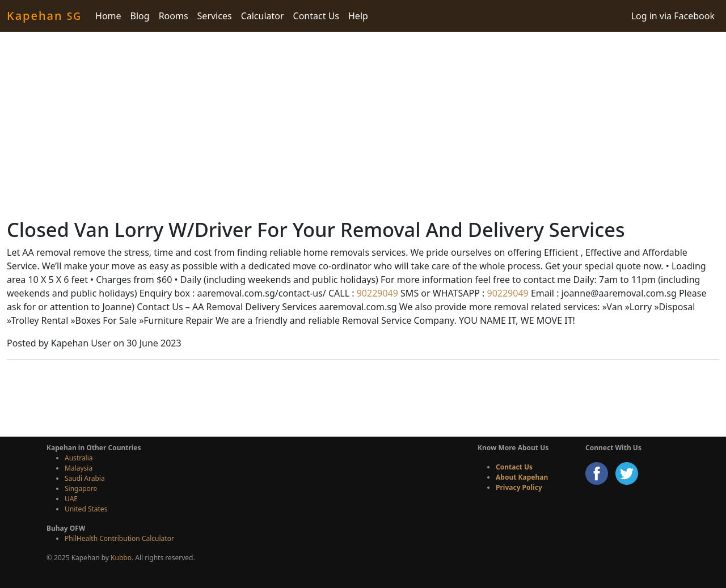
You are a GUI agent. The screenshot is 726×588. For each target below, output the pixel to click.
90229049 (376, 293)
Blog (140, 16)
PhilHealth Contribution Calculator (119, 538)
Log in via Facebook (673, 16)
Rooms (174, 16)
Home (108, 16)
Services (215, 16)
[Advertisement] (363, 125)
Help (358, 16)
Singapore (81, 488)
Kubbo (121, 558)
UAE (71, 499)
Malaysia (79, 468)
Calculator (263, 16)
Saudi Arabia (85, 478)
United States (86, 509)
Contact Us (316, 16)
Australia (79, 458)
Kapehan (44, 16)
